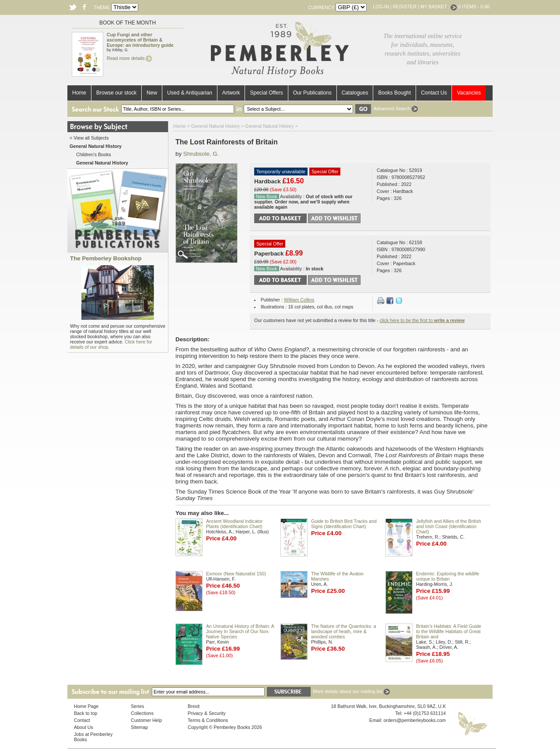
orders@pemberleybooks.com (415, 720)
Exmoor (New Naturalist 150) (236, 574)
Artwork (231, 93)
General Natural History (215, 126)
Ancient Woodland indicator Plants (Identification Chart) (234, 524)
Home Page (86, 706)
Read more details (129, 58)
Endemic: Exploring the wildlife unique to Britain (448, 576)
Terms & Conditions (208, 720)
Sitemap (139, 727)
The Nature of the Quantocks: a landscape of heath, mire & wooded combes (344, 631)
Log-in (381, 7)
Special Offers (266, 93)
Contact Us (434, 93)
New (152, 93)
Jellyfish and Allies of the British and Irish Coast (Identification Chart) (449, 526)
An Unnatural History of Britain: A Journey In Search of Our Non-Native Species (240, 631)
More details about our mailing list (351, 691)
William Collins (299, 300)
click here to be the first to (422, 320)
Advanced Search (395, 109)
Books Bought (394, 93)
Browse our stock (116, 93)
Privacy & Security (206, 713)
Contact (82, 720)
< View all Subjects (89, 138)
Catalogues (355, 93)
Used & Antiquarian (190, 93)
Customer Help (146, 720)
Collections (142, 713)
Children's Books (94, 154)
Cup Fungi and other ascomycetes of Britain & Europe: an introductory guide (140, 40)
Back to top (86, 713)
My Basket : (439, 7)
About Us (84, 727)
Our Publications (312, 93)
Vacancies (469, 93)
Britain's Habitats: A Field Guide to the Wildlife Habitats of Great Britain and (449, 631)
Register (405, 7)
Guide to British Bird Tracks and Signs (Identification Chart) (344, 524)
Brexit (194, 706)
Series (137, 706)
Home (79, 93)
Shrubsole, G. (201, 154)
